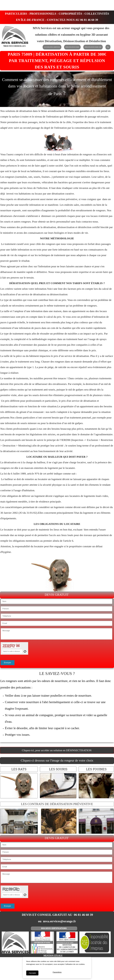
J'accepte (32, 973)
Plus (108, 47)
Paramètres (57, 973)
